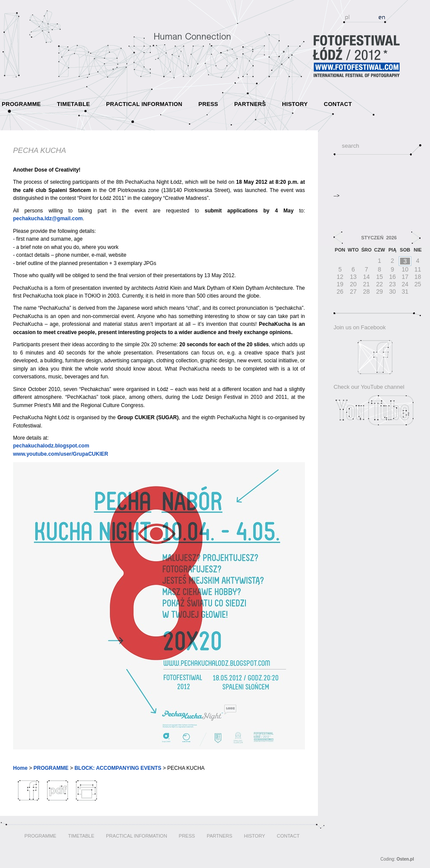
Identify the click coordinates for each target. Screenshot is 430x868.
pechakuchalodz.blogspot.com (51, 446)
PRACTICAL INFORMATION (144, 104)
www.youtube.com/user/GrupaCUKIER (61, 454)
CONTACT (338, 104)
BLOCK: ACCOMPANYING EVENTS (118, 768)
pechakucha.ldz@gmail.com (48, 219)
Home (20, 768)
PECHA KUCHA (40, 151)
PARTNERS (250, 104)
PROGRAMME (21, 104)
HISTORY (295, 104)
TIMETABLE (73, 104)
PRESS (208, 104)
